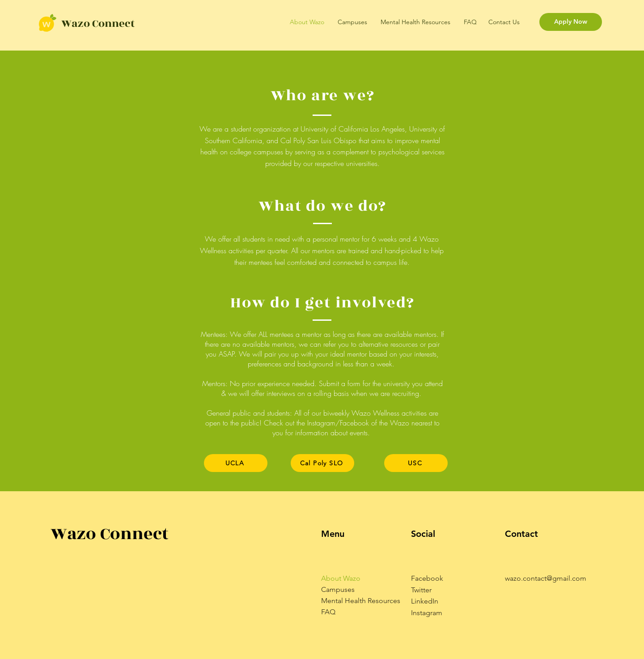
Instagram (427, 613)
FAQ (328, 612)
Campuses (338, 589)
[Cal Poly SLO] (322, 463)
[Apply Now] (571, 22)
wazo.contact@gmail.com (546, 578)
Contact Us (504, 22)
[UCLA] (236, 463)
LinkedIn (425, 601)
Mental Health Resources (361, 601)
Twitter (421, 590)
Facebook (427, 578)
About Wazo (341, 578)
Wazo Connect (98, 24)
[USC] (416, 463)
